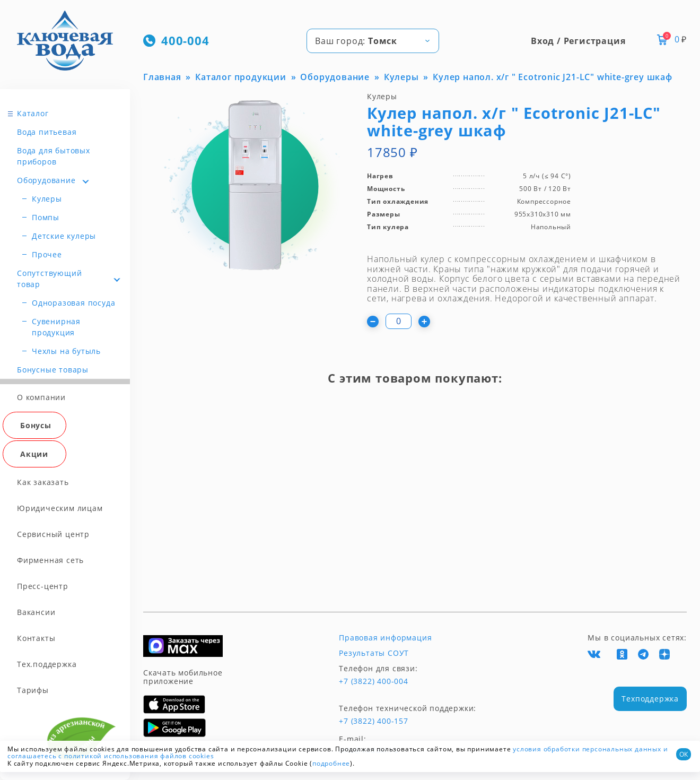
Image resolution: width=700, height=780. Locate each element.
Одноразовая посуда (73, 303)
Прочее (47, 254)
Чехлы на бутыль (66, 351)
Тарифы (33, 690)
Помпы (46, 217)
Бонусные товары (53, 370)
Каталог (33, 113)
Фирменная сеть (50, 560)
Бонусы (36, 425)
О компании (41, 397)
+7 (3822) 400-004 (374, 681)
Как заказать (43, 482)
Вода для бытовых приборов (54, 156)
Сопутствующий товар (49, 279)
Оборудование (46, 180)
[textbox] (373, 41)
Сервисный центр (53, 534)
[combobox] (373, 41)
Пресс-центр (43, 586)
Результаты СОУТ (374, 653)
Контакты (36, 638)
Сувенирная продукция (56, 327)
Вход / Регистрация (578, 41)
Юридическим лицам (60, 508)
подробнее (331, 763)
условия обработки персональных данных (587, 749)
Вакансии (36, 612)
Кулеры (47, 199)
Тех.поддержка (47, 664)
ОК (684, 754)
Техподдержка (650, 699)
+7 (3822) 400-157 (374, 721)
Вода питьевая (47, 132)
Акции (34, 454)
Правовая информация (385, 638)
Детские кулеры (64, 236)
